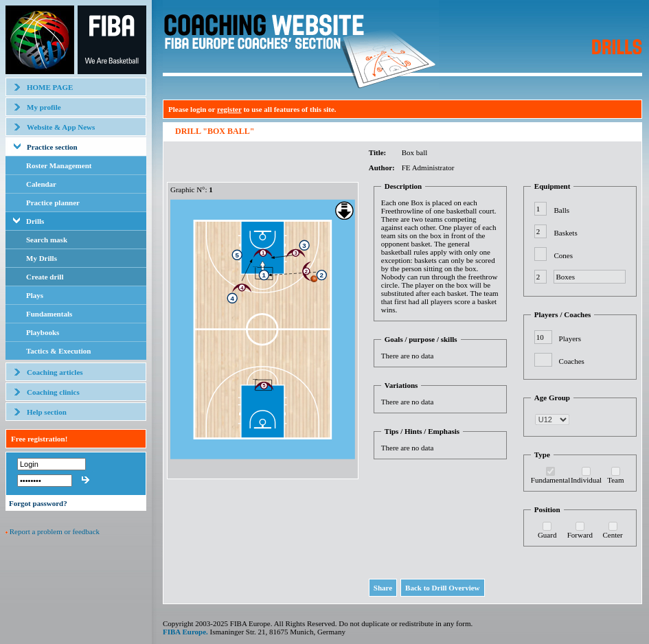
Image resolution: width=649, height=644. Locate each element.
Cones (563, 255)
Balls (561, 210)
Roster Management (59, 165)
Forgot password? (38, 503)
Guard (547, 535)
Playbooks (43, 332)
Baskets (565, 233)
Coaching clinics (53, 392)
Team (615, 480)
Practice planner (53, 203)
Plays (35, 295)
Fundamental (550, 480)
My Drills (42, 258)
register (229, 109)
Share (383, 588)
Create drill (45, 277)
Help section (47, 412)
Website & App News (61, 127)
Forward (580, 535)
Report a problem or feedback (55, 531)
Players (570, 338)
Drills (35, 221)
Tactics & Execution (58, 351)
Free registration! (39, 439)
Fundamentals (49, 314)
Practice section (52, 147)
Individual (586, 480)
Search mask (47, 240)
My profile (44, 107)
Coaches (572, 361)
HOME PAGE (50, 87)
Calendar (41, 184)
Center (612, 535)
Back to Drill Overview (442, 588)
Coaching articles (55, 372)
